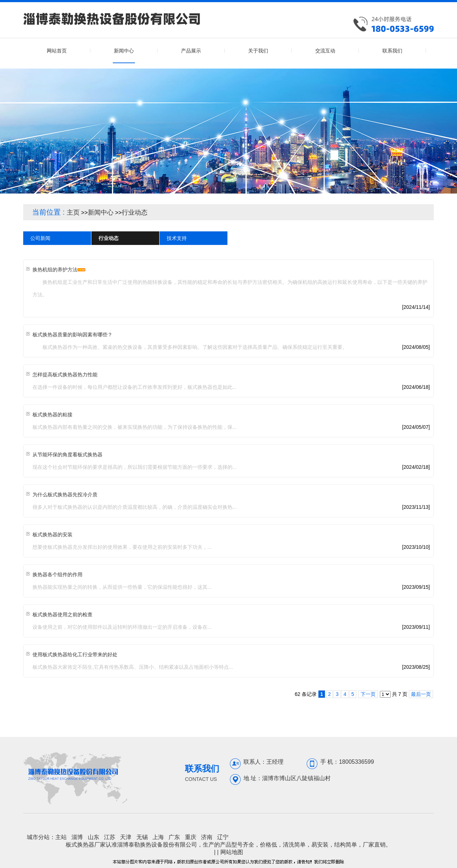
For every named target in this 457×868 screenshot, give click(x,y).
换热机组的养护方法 (55, 270)
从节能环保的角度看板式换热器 (67, 455)
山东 (94, 837)
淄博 (77, 837)
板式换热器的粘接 (52, 415)
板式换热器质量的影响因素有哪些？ (72, 335)
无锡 (142, 837)
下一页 (368, 694)
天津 (126, 837)
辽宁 (223, 837)
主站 (61, 837)
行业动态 (135, 212)
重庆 (191, 837)
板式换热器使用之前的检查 (62, 614)
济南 (207, 837)
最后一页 (421, 694)
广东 (174, 837)
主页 (73, 212)
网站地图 (232, 852)
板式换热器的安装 (52, 535)
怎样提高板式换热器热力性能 (65, 375)
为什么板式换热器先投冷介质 (65, 495)
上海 (158, 837)
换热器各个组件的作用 (57, 575)
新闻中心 (101, 212)
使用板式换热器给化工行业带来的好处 (75, 654)
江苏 (110, 837)
